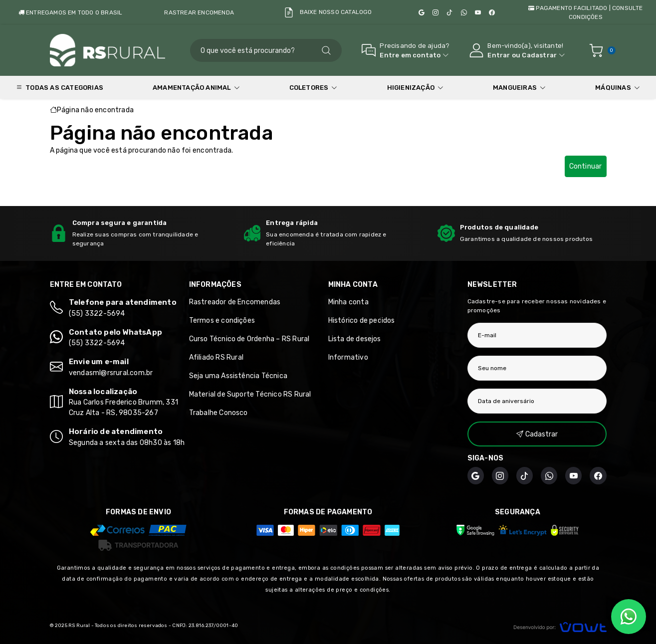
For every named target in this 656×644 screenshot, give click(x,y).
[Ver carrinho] (596, 50)
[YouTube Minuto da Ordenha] (478, 12)
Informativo (348, 357)
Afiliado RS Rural (216, 357)
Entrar (499, 55)
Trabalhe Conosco (219, 413)
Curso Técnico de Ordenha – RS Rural (249, 339)
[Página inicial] (110, 50)
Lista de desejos (355, 339)
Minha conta (348, 302)
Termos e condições (222, 321)
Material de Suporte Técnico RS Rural (250, 394)
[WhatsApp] (464, 12)
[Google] (422, 12)
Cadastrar (539, 55)
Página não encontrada (95, 110)
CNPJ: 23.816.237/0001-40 (205, 626)
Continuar (586, 166)
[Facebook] (492, 12)
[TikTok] (449, 12)
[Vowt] (560, 626)
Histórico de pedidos (362, 321)
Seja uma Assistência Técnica (238, 376)
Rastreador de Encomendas (235, 302)
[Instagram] (436, 12)
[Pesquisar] (326, 50)
